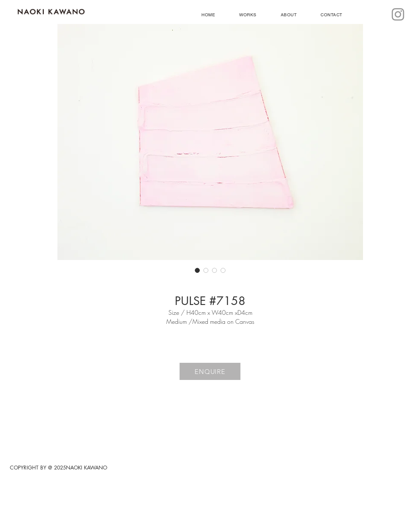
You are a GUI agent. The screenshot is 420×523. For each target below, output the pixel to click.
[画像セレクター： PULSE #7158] (198, 270)
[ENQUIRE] (210, 371)
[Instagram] (398, 14)
